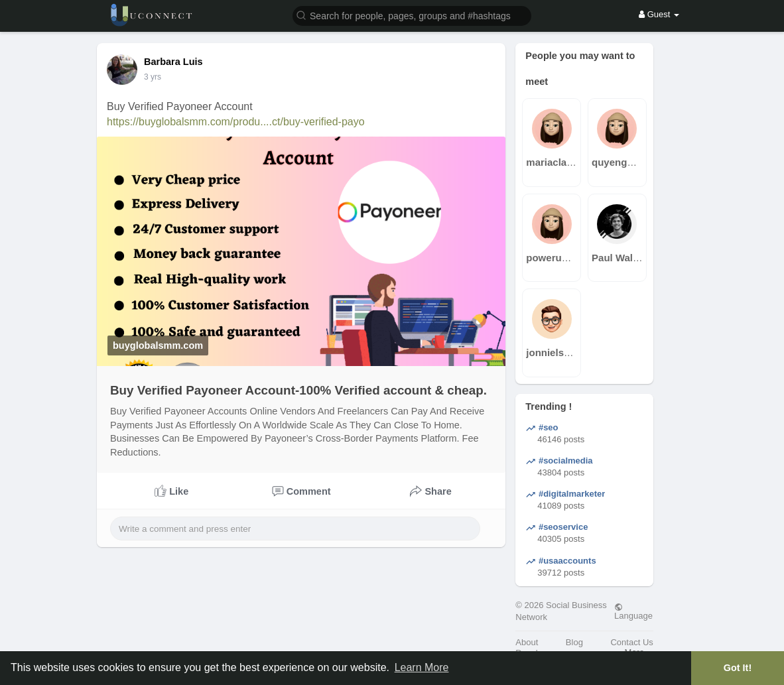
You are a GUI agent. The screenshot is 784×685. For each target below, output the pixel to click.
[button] (412, 15)
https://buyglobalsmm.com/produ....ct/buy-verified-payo (236, 122)
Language (633, 611)
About (527, 642)
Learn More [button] (422, 667)
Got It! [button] (738, 668)
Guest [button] (659, 14)
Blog (574, 642)
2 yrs (153, 77)
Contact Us (631, 642)
